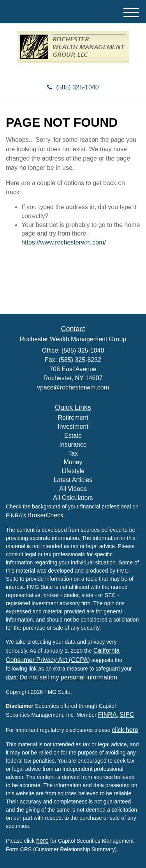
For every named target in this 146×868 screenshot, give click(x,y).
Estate (73, 436)
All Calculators (73, 498)
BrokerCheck (46, 515)
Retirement (73, 418)
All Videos (73, 489)
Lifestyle (73, 471)
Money (73, 462)
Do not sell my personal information (68, 677)
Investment (73, 427)
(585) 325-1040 (73, 87)
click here (125, 730)
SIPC (127, 715)
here (42, 841)
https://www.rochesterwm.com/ (64, 242)
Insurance (73, 444)
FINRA (107, 715)
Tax (73, 453)
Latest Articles (73, 480)
